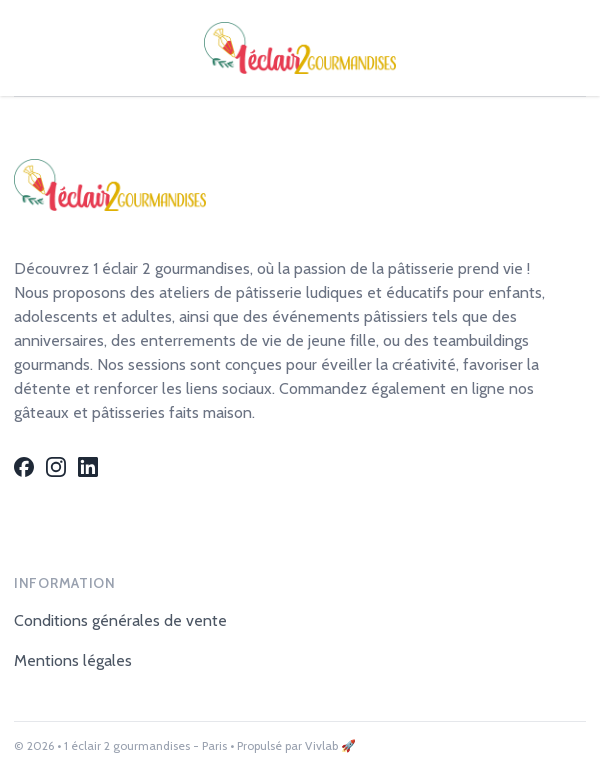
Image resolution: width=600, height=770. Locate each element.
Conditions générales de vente (120, 620)
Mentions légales (73, 660)
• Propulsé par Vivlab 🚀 (293, 745)
